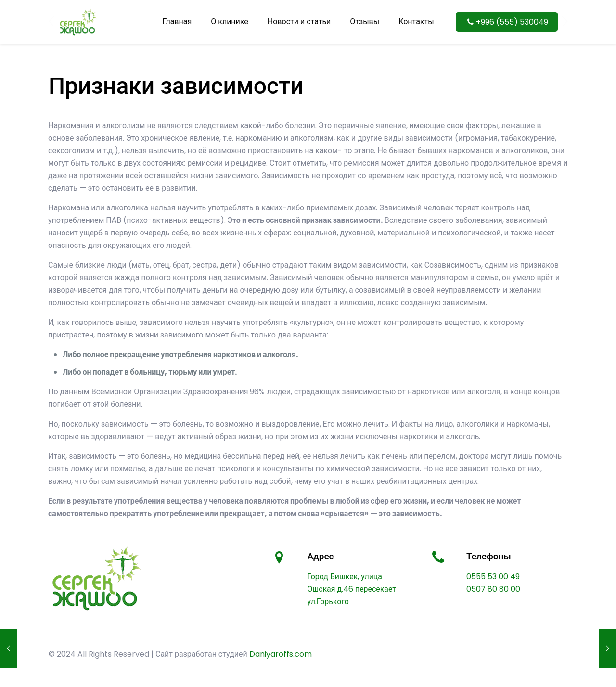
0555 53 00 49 (493, 577)
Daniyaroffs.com (281, 654)
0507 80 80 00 (493, 589)
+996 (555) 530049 (507, 22)
